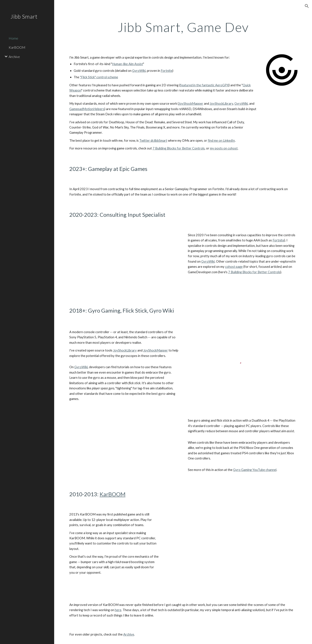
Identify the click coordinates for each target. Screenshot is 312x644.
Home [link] (13, 38)
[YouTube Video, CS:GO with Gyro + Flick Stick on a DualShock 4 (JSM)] (124, 446)
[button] (307, 6)
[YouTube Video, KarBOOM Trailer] (233, 550)
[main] (183, 27)
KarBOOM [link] (17, 47)
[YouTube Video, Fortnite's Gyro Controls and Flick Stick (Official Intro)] (124, 263)
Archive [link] (14, 57)
